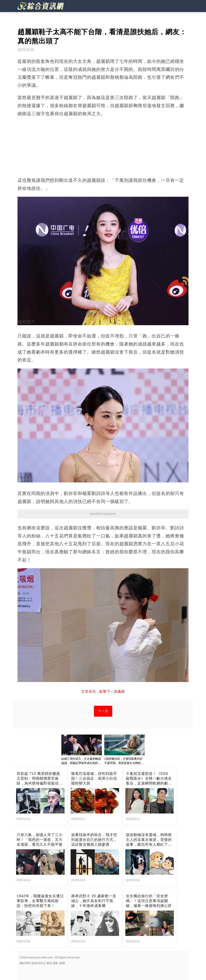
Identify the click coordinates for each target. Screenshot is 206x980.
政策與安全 (39, 963)
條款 (49, 963)
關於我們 (25, 963)
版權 (62, 963)
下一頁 (103, 711)
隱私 (56, 963)
